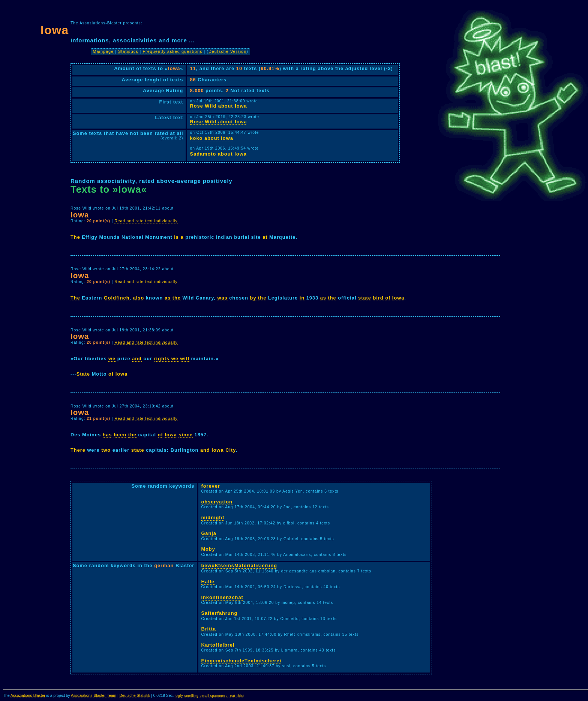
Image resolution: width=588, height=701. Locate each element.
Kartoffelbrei (218, 645)
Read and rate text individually (146, 221)
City (230, 450)
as (168, 298)
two (106, 450)
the (177, 298)
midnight (213, 518)
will (185, 359)
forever (210, 486)
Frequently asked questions (172, 51)
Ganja (209, 533)
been (120, 435)
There (78, 450)
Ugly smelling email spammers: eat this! (210, 696)
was (222, 298)
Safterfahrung (219, 613)
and (137, 359)
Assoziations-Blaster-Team (94, 696)
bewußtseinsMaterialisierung (239, 565)
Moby (208, 549)
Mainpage (103, 51)
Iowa (398, 298)
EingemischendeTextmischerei (241, 661)
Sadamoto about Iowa (218, 154)
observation (217, 502)
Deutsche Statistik (135, 696)
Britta (208, 629)
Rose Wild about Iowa (219, 106)
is (176, 237)
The (75, 237)
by (253, 298)
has (107, 435)
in (302, 298)
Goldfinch (117, 298)
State (83, 374)
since (186, 435)
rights (162, 359)
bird (378, 298)
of (388, 298)
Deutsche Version (227, 51)
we (112, 359)
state (365, 298)
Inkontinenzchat (222, 597)
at (265, 237)
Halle (208, 582)
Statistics (128, 51)
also (139, 298)
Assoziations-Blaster (28, 696)
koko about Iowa (212, 138)
